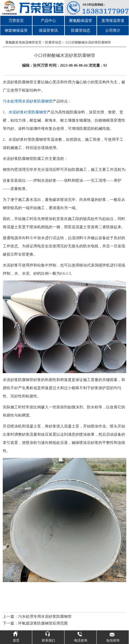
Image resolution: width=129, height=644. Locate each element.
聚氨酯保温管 (81, 21)
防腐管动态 (81, 30)
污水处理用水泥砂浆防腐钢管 (28, 101)
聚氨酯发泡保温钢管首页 (24, 42)
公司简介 (113, 30)
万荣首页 (16, 21)
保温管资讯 (48, 30)
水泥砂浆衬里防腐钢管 (28, 112)
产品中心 (48, 21)
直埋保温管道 (113, 21)
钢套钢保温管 (16, 30)
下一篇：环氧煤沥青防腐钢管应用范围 (35, 623)
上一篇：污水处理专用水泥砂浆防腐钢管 (37, 617)
